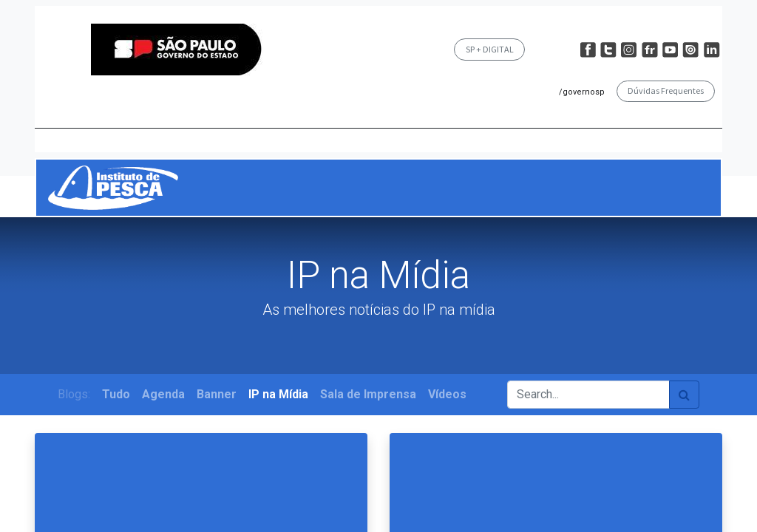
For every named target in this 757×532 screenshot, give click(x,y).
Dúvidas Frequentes (666, 91)
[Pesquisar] (684, 395)
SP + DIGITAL (490, 49)
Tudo (116, 394)
